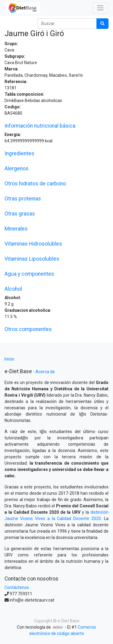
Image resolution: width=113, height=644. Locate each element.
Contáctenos (17, 587)
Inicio (9, 359)
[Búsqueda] (102, 24)
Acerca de (45, 372)
